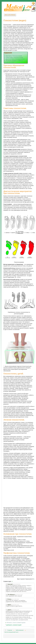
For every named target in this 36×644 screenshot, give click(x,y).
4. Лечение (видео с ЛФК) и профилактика (13, 61)
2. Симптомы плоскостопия (14, 57)
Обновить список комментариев (16, 623)
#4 (7, 595)
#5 (7, 584)
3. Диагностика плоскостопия (14, 59)
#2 (7, 605)
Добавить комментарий (14, 625)
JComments (32, 627)
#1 (7, 610)
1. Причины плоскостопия (13, 56)
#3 (7, 599)
